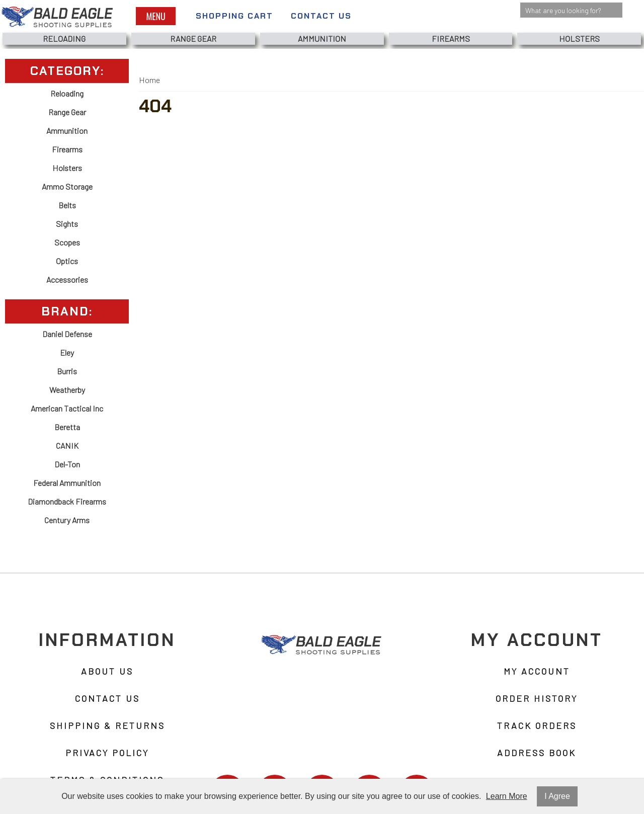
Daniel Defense (67, 334)
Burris (67, 371)
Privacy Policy (107, 753)
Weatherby (67, 390)
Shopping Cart (234, 16)
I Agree (557, 796)
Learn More (507, 796)
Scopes (67, 242)
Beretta (67, 427)
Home (149, 80)
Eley (67, 352)
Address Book (537, 753)
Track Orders (537, 725)
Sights (67, 224)
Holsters (579, 38)
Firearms (451, 38)
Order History (537, 698)
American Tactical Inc (67, 408)
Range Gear (193, 38)
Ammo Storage (67, 186)
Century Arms (67, 520)
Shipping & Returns (107, 725)
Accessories (67, 279)
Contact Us (321, 16)
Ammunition (322, 38)
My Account (537, 671)
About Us (107, 671)
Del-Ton (67, 464)
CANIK (67, 445)
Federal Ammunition (67, 483)
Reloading (64, 38)
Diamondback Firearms (67, 501)
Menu (155, 16)
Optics (67, 261)
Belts (67, 205)
